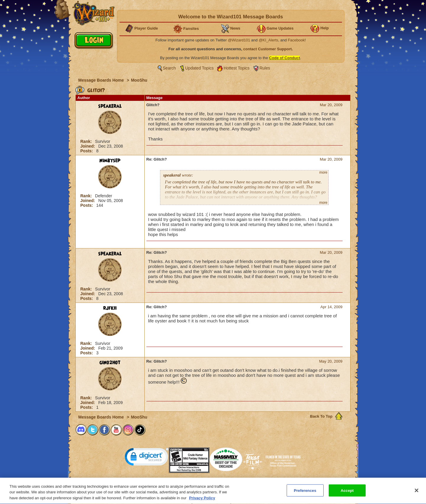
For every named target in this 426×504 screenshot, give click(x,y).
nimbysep (110, 161)
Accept (347, 493)
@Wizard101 (239, 40)
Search (169, 68)
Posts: (87, 151)
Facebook (296, 40)
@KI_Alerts (268, 40)
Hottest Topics (237, 68)
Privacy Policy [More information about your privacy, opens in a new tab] (202, 501)
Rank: (87, 141)
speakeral (110, 106)
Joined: (88, 146)
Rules (265, 68)
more (323, 172)
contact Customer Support (267, 49)
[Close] (417, 493)
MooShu (139, 80)
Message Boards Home (102, 80)
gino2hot (110, 363)
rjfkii (110, 308)
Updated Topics (199, 68)
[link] (147, 458)
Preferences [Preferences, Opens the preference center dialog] (305, 493)
